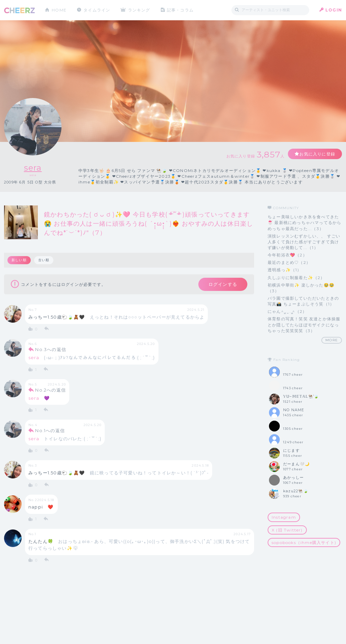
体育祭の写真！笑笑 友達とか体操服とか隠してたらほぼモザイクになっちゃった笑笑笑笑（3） (304, 325)
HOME (59, 10)
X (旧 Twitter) (287, 530)
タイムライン (97, 10)
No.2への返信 (51, 390)
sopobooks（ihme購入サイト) (304, 542)
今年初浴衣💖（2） (287, 255)
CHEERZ (19, 10)
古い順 (44, 260)
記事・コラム (181, 10)
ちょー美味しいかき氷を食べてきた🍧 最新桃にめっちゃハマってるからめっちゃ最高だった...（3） (304, 222)
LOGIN (334, 10)
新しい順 (19, 260)
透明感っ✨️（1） (285, 270)
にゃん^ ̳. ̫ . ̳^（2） (287, 311)
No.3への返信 (51, 349)
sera (33, 168)
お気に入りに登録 (317, 154)
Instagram (284, 517)
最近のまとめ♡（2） (289, 262)
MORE (332, 340)
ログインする (223, 284)
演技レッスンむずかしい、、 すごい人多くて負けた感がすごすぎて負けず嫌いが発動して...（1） (304, 242)
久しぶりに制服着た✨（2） (296, 278)
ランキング (140, 10)
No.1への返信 (50, 430)
